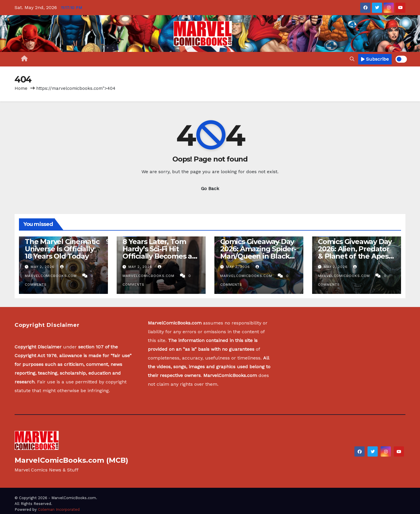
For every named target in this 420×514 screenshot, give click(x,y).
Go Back (210, 188)
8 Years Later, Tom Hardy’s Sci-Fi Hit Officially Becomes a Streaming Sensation (158, 252)
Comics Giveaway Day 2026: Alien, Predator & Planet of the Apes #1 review (355, 252)
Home (21, 88)
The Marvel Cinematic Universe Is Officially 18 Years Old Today (62, 249)
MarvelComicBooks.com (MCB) (71, 460)
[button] (352, 59)
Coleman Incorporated (59, 509)
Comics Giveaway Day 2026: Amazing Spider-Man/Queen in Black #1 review (258, 252)
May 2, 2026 (43, 267)
